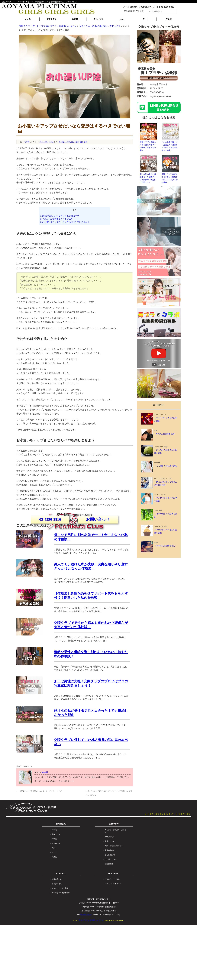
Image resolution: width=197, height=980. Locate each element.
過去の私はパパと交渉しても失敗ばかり (60, 216)
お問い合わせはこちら (159, 78)
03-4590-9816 (50, 553)
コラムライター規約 (112, 934)
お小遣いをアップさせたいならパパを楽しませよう (65, 222)
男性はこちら (110, 892)
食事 (86, 142)
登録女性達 (109, 919)
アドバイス (98, 19)
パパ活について (111, 914)
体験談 (75, 19)
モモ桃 (27, 142)
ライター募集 (57, 939)
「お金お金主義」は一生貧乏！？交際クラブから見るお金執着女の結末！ (170, 137)
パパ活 (28, 19)
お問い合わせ (98, 553)
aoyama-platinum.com (161, 96)
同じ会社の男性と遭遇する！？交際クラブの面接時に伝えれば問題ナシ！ (149, 169)
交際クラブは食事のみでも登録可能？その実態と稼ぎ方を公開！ (149, 137)
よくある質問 (110, 910)
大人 (122, 19)
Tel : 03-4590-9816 (165, 7)
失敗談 (169, 19)
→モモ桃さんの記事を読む (166, 466)
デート (145, 19)
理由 (81, 142)
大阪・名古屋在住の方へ (114, 901)
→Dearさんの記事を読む (165, 546)
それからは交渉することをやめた (57, 219)
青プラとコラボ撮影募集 (61, 948)
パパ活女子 (70, 142)
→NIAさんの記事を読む (164, 434)
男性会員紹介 (110, 905)
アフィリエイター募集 (60, 943)
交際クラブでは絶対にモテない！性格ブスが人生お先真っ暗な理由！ (170, 169)
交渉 (77, 142)
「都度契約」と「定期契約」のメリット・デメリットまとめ (39, 846)
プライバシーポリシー (113, 939)
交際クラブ (51, 19)
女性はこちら (110, 896)
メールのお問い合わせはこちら (138, 7)
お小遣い (62, 142)
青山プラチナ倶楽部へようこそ (115, 886)
